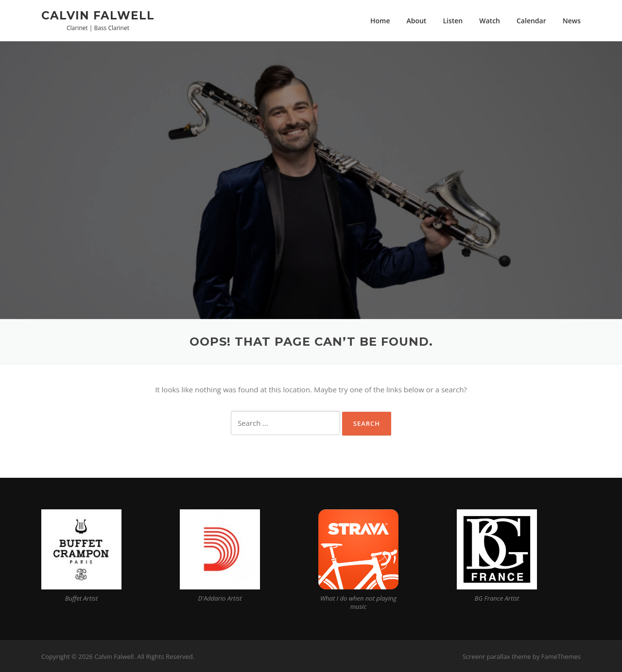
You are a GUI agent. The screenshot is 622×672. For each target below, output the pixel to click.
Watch (490, 21)
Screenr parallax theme (497, 656)
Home (380, 21)
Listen (453, 21)
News (572, 21)
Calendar (531, 21)
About (416, 21)
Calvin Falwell (98, 15)
